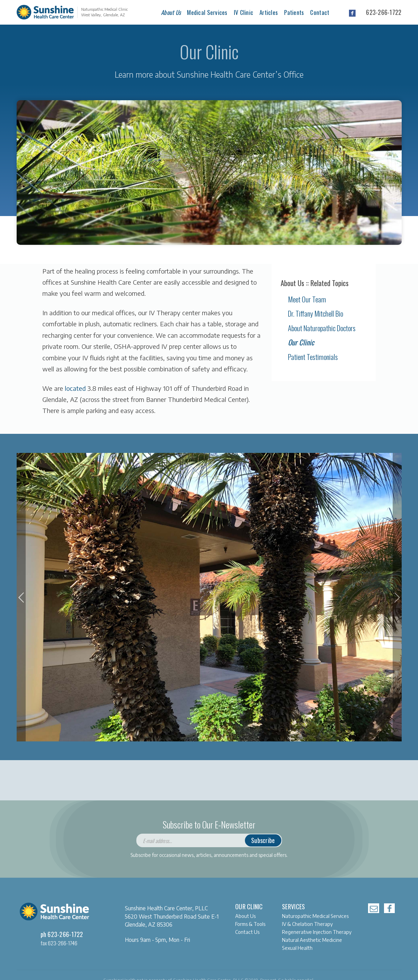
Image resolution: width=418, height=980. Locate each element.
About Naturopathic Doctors (322, 328)
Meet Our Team (307, 299)
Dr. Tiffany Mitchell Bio (315, 313)
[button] (21, 597)
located (75, 388)
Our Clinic (301, 342)
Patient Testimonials (313, 357)
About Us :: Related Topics (315, 283)
